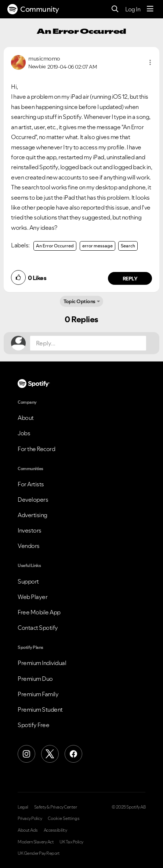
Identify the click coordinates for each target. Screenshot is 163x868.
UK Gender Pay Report (39, 853)
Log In (133, 9)
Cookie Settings (64, 818)
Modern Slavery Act (36, 842)
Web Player (32, 597)
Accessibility (55, 830)
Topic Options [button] (79, 301)
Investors (30, 530)
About (26, 418)
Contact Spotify (38, 628)
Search (128, 246)
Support (28, 581)
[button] (150, 62)
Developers (33, 500)
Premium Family (38, 694)
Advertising (32, 515)
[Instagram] (26, 754)
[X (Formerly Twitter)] (50, 754)
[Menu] (150, 9)
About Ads (28, 830)
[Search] (115, 9)
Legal (23, 807)
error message (97, 246)
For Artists (31, 484)
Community (33, 9)
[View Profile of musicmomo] (44, 58)
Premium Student (40, 709)
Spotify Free (33, 725)
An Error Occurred (55, 246)
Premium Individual (42, 663)
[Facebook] (73, 754)
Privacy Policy (30, 818)
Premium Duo (35, 679)
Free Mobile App (39, 612)
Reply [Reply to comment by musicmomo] (130, 279)
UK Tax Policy (71, 842)
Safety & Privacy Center (56, 807)
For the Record (36, 449)
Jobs (24, 433)
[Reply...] (88, 343)
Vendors (29, 546)
